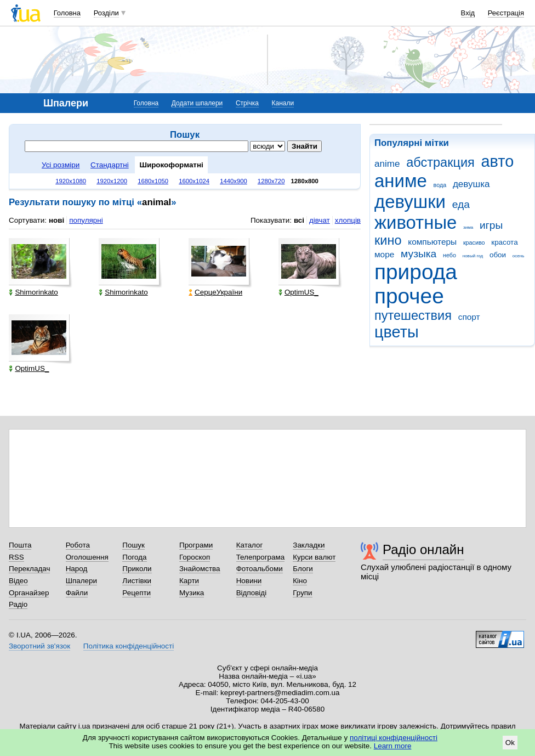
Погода (134, 557)
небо (449, 255)
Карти (189, 581)
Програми (196, 545)
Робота (78, 545)
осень (519, 256)
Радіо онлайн (423, 549)
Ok (510, 743)
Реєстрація (506, 13)
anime (387, 164)
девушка (471, 184)
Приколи (137, 569)
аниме (401, 181)
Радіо (18, 604)
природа (416, 272)
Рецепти (136, 593)
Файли (77, 593)
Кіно (300, 581)
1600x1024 (194, 181)
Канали (283, 103)
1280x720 (271, 181)
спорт (469, 317)
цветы (397, 332)
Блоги (303, 569)
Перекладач (29, 569)
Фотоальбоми (260, 569)
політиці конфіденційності (394, 738)
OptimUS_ (298, 292)
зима (468, 227)
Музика (192, 593)
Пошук (133, 545)
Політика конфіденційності (129, 646)
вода (440, 185)
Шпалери (81, 581)
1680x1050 (153, 181)
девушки (410, 202)
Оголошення (87, 557)
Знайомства (200, 569)
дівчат (320, 220)
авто (498, 161)
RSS (16, 557)
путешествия (413, 315)
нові (56, 220)
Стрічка (247, 103)
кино (388, 240)
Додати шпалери (197, 103)
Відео (18, 581)
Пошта (20, 545)
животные (416, 222)
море (384, 254)
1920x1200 (112, 181)
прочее (409, 296)
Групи (302, 593)
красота (504, 242)
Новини (249, 581)
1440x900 (234, 181)
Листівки (137, 581)
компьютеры (432, 242)
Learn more (393, 746)
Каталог (250, 545)
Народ (77, 569)
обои (498, 255)
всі (299, 220)
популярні (86, 220)
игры (491, 225)
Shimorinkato (33, 292)
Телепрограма (261, 557)
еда (461, 204)
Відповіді (252, 593)
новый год (473, 256)
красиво (474, 242)
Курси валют (314, 557)
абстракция (440, 162)
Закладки (309, 545)
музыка (419, 254)
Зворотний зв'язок (39, 646)
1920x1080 (71, 181)
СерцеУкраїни (215, 292)
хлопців (348, 220)
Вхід (468, 13)
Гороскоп (195, 557)
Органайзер (29, 593)
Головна (67, 13)
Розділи (106, 13)
